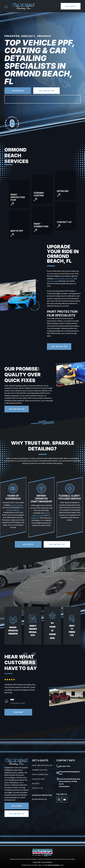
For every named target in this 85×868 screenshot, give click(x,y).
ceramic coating (53, 281)
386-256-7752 (64, 766)
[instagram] (59, 800)
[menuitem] (44, 765)
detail (47, 513)
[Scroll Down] (15, 129)
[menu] (6, 7)
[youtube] (65, 800)
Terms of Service (47, 862)
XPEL (18, 510)
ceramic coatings (16, 505)
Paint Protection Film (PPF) (63, 279)
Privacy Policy (37, 862)
